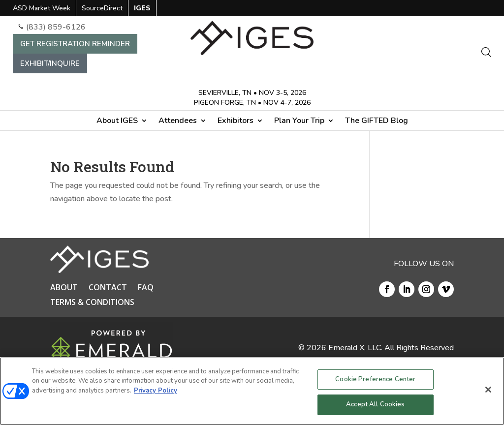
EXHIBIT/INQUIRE (50, 63)
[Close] (488, 390)
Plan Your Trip (299, 121)
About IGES (117, 121)
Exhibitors (236, 121)
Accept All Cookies (375, 404)
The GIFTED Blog (377, 121)
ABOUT (64, 288)
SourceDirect (102, 9)
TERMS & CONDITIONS (92, 303)
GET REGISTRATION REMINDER (75, 44)
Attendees (178, 121)
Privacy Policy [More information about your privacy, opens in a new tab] (156, 391)
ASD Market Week (42, 9)
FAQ (146, 288)
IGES (142, 9)
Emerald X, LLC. (355, 348)
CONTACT (108, 288)
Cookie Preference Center (375, 379)
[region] (252, 391)
